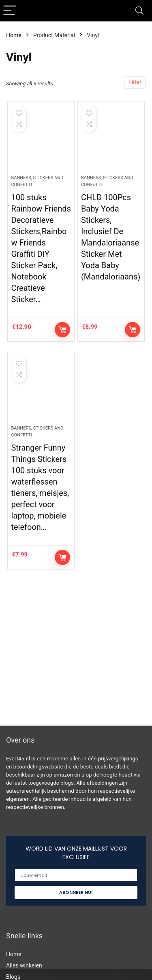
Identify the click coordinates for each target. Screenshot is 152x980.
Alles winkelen (24, 965)
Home (14, 35)
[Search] (139, 11)
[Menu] (10, 11)
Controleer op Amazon (62, 330)
